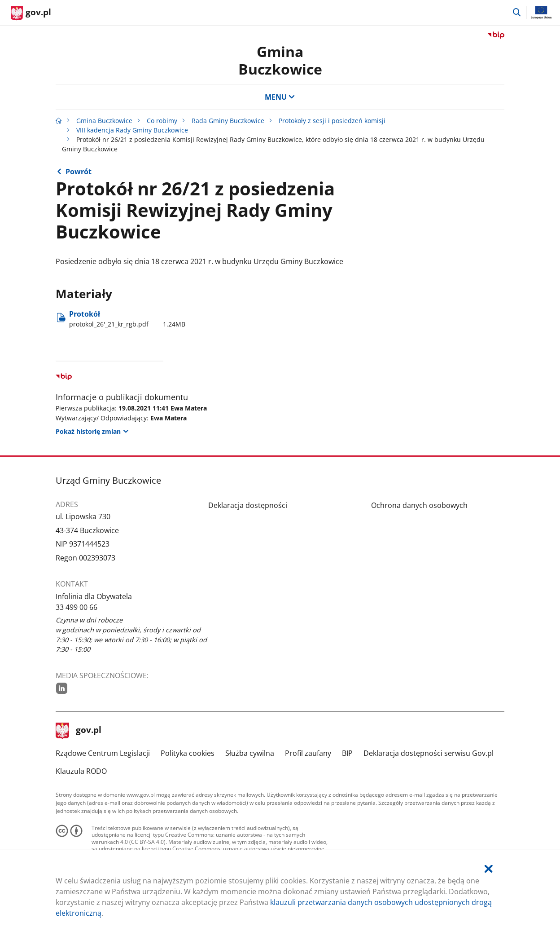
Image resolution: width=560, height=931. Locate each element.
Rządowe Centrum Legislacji (103, 753)
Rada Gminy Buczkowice (228, 121)
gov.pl (79, 731)
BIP (347, 753)
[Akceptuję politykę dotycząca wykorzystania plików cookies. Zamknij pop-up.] (489, 869)
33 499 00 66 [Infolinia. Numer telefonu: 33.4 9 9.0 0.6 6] (77, 607)
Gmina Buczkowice (280, 60)
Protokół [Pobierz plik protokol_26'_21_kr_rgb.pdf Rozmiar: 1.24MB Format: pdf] (127, 319)
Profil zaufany (308, 753)
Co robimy (162, 121)
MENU (280, 97)
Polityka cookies (188, 753)
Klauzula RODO (81, 771)
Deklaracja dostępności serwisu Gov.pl (429, 753)
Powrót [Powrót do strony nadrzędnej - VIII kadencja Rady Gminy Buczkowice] (79, 172)
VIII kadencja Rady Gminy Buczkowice (132, 130)
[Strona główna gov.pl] (31, 13)
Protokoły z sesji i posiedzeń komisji (332, 121)
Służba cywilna (250, 753)
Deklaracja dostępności (248, 505)
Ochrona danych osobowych (419, 505)
